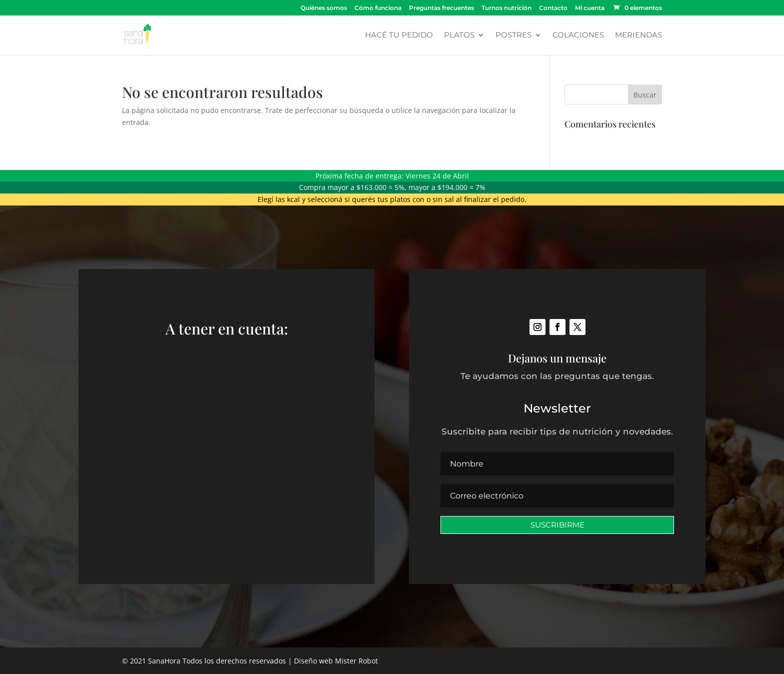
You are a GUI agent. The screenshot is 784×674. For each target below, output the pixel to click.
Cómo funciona (378, 8)
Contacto (553, 8)
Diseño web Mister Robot (336, 661)
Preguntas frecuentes (441, 8)
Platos (459, 35)
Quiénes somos (324, 8)
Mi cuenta (590, 8)
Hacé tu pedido (399, 35)
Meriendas (638, 35)
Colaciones (578, 35)
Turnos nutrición (506, 8)
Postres (513, 35)
